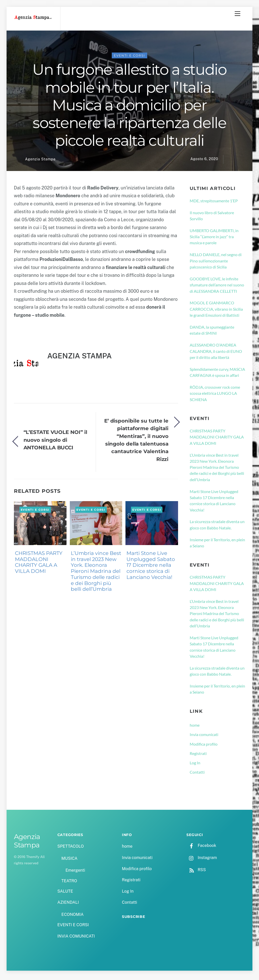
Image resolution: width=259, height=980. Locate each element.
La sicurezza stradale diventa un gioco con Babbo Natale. (217, 527)
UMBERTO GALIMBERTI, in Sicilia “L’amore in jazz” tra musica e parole (214, 239)
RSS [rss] (196, 872)
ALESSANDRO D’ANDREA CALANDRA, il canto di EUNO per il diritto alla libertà (216, 354)
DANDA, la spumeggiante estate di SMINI (212, 333)
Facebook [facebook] (201, 848)
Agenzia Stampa (40, 162)
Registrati (198, 756)
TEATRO (69, 883)
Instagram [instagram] (202, 860)
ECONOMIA (73, 917)
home (195, 728)
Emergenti (75, 873)
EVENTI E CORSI (129, 58)
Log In (195, 765)
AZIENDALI (68, 905)
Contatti (197, 775)
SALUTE (65, 894)
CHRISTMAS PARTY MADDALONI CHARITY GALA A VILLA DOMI (39, 565)
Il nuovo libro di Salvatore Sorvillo (212, 218)
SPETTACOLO (71, 849)
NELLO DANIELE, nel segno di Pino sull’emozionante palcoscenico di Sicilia (216, 263)
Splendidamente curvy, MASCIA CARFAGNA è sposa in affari (217, 375)
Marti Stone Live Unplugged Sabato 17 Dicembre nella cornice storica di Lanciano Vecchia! (151, 568)
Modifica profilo (204, 746)
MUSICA (69, 861)
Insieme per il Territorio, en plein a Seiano (217, 545)
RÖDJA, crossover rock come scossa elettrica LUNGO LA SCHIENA (215, 396)
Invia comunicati (204, 737)
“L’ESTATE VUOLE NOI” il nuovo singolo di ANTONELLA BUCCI (56, 442)
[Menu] (238, 14)
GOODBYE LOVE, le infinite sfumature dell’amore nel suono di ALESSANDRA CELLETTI (217, 287)
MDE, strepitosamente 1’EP (214, 203)
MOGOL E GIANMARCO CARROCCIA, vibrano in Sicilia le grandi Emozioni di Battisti (216, 311)
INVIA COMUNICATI (76, 938)
